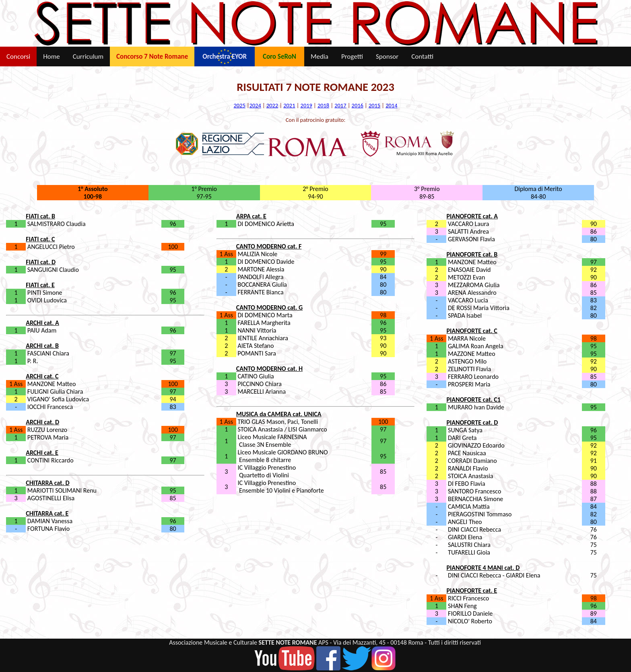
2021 (289, 105)
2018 (323, 105)
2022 (272, 105)
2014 (391, 105)
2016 (358, 105)
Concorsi (18, 57)
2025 (240, 105)
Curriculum (88, 57)
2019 (306, 105)
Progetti (352, 57)
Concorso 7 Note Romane (152, 57)
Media (320, 57)
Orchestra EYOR (225, 57)
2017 (340, 105)
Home (52, 57)
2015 (374, 105)
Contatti (422, 57)
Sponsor (387, 57)
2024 (255, 105)
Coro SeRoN (279, 57)
